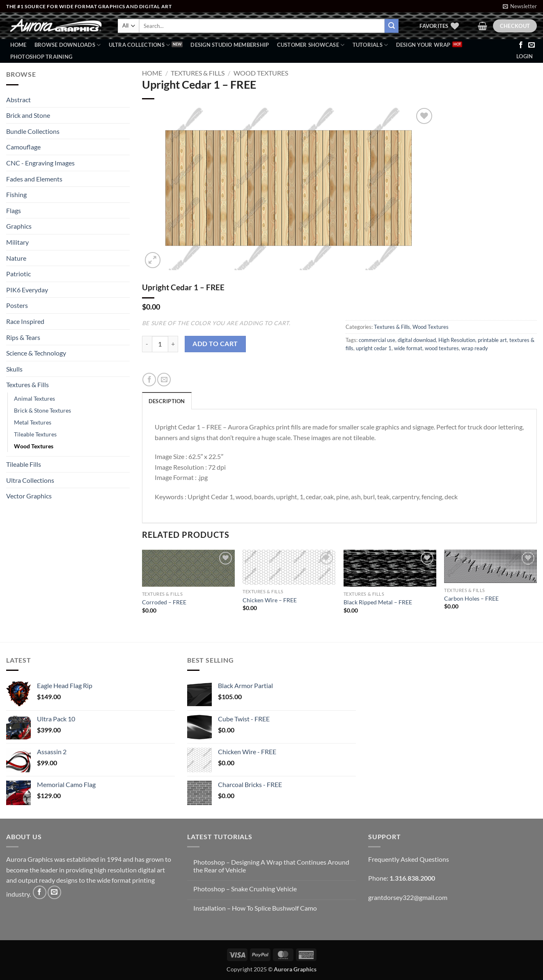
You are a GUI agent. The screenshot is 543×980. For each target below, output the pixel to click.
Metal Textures (33, 422)
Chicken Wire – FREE (270, 600)
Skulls (14, 369)
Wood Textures (34, 446)
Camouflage (23, 147)
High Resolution (457, 340)
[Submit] (392, 26)
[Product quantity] (160, 344)
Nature (16, 258)
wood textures (442, 348)
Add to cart (215, 344)
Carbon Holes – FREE (471, 598)
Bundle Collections (33, 131)
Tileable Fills (24, 464)
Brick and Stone (28, 115)
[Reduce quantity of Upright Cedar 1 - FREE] (147, 344)
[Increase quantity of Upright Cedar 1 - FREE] (173, 344)
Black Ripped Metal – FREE (378, 602)
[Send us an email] (532, 45)
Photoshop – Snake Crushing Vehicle (245, 889)
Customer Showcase (311, 45)
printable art (492, 340)
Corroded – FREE (164, 602)
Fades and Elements (34, 179)
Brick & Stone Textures (42, 410)
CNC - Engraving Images (40, 163)
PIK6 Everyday (27, 290)
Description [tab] (167, 401)
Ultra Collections (140, 45)
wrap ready (475, 348)
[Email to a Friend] (164, 380)
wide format (408, 348)
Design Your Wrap (423, 45)
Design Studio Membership (230, 45)
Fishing (16, 194)
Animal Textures (34, 398)
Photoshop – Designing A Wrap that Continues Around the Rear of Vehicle (271, 866)
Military (17, 242)
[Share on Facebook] (149, 380)
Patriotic (18, 274)
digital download (417, 340)
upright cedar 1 (374, 348)
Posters (17, 305)
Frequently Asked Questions (409, 859)
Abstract (18, 100)
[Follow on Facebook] (521, 45)
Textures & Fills (27, 384)
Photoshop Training (41, 57)
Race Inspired (25, 321)
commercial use (377, 340)
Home (18, 45)
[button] (520, 6)
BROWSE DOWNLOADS (68, 45)
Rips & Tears (23, 337)
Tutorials (370, 45)
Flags (14, 210)
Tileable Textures (35, 434)
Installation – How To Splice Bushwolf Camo (255, 908)
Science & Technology (36, 353)
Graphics (19, 226)
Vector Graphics (29, 496)
